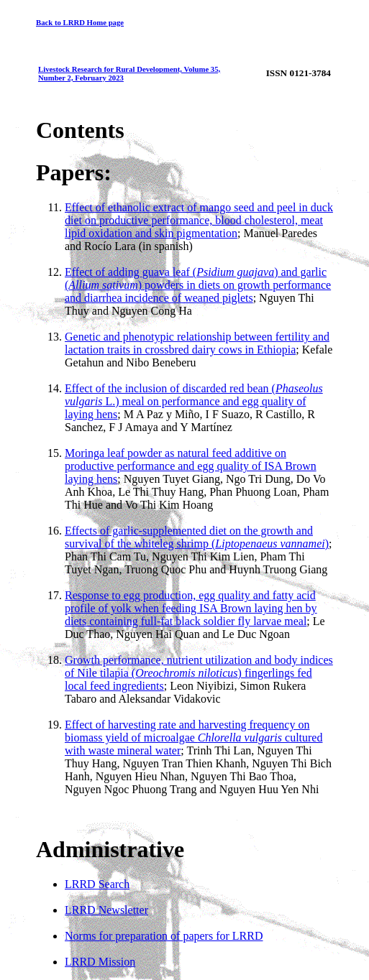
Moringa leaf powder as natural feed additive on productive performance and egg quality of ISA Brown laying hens (191, 466)
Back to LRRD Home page (80, 22)
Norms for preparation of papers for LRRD (164, 936)
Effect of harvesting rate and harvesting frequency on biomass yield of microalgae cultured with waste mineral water (193, 738)
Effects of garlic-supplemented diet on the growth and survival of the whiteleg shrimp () (197, 537)
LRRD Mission (100, 962)
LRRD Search (97, 884)
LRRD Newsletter (106, 910)
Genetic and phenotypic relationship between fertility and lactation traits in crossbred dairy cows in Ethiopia (197, 343)
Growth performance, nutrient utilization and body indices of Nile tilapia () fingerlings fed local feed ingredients (199, 673)
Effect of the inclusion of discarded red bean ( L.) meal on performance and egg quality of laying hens (194, 401)
